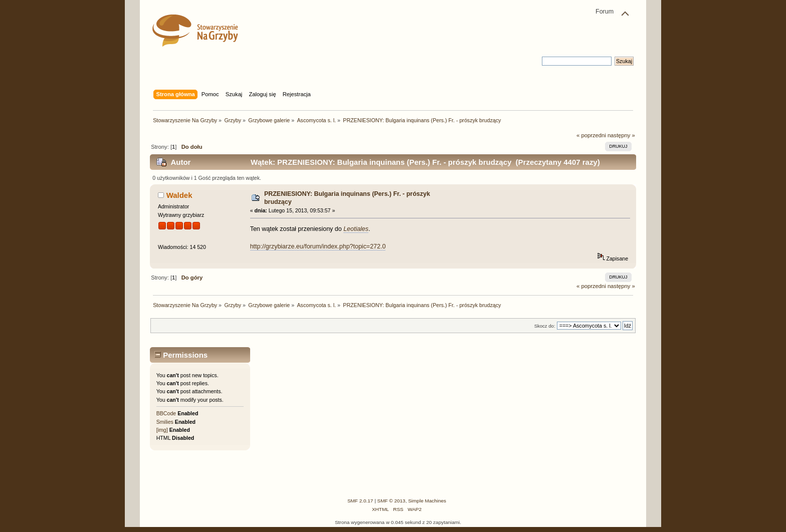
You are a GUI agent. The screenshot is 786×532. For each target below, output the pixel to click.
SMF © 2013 (391, 501)
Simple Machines (427, 501)
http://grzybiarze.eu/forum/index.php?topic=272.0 (318, 246)
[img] (162, 430)
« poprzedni (591, 135)
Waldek (179, 195)
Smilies (165, 422)
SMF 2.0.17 (360, 501)
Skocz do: (545, 326)
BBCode (166, 413)
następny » (621, 135)
